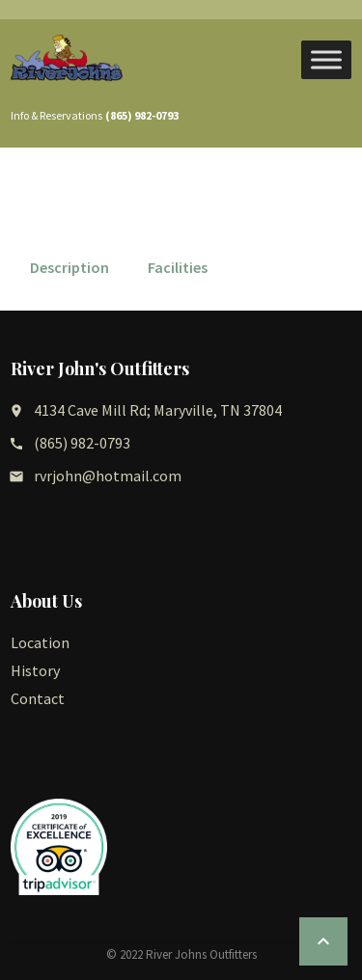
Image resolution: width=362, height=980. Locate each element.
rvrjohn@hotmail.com (108, 476)
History (35, 670)
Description (70, 267)
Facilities (178, 267)
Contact (38, 698)
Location (40, 642)
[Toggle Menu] (326, 59)
